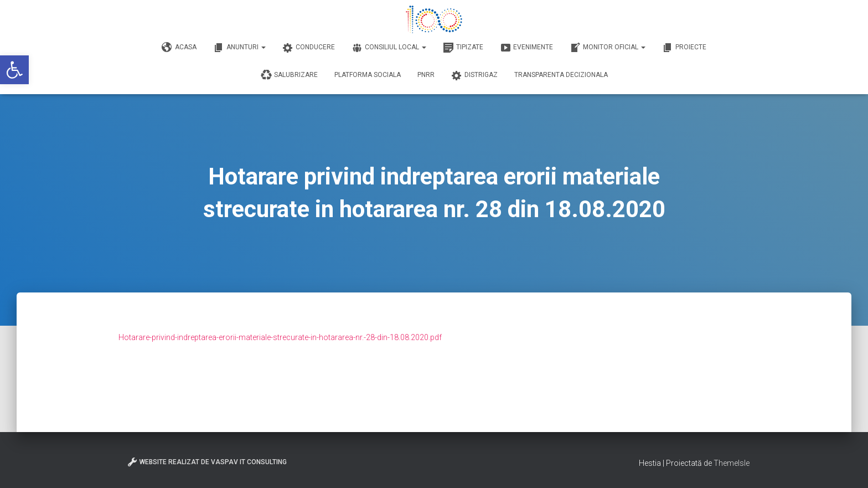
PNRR (426, 75)
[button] (14, 70)
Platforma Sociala (368, 75)
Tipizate (463, 48)
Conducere (309, 48)
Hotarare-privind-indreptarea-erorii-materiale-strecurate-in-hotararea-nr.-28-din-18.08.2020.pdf (280, 337)
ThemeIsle (732, 463)
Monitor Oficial (608, 48)
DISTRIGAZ (474, 75)
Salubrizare (289, 75)
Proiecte (684, 48)
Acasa (179, 48)
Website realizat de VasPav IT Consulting (207, 462)
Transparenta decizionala (561, 75)
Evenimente (526, 48)
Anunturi (239, 48)
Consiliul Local (389, 48)
